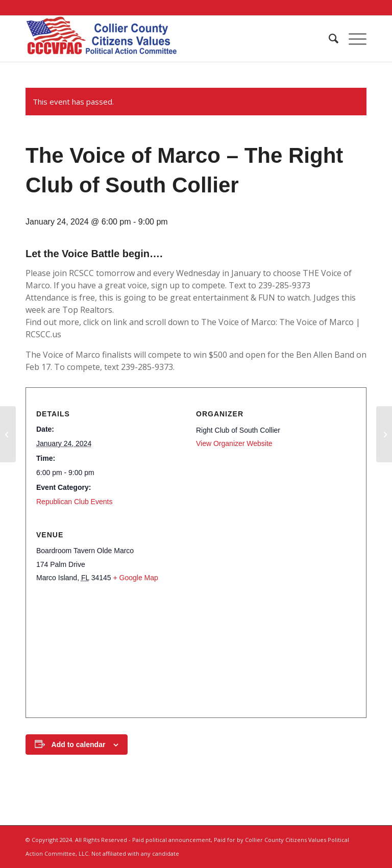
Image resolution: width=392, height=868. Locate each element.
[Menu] (352, 39)
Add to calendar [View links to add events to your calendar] (79, 745)
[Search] (328, 39)
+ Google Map (135, 578)
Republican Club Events (74, 502)
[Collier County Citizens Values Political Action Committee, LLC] (102, 39)
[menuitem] (328, 39)
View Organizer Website (234, 443)
